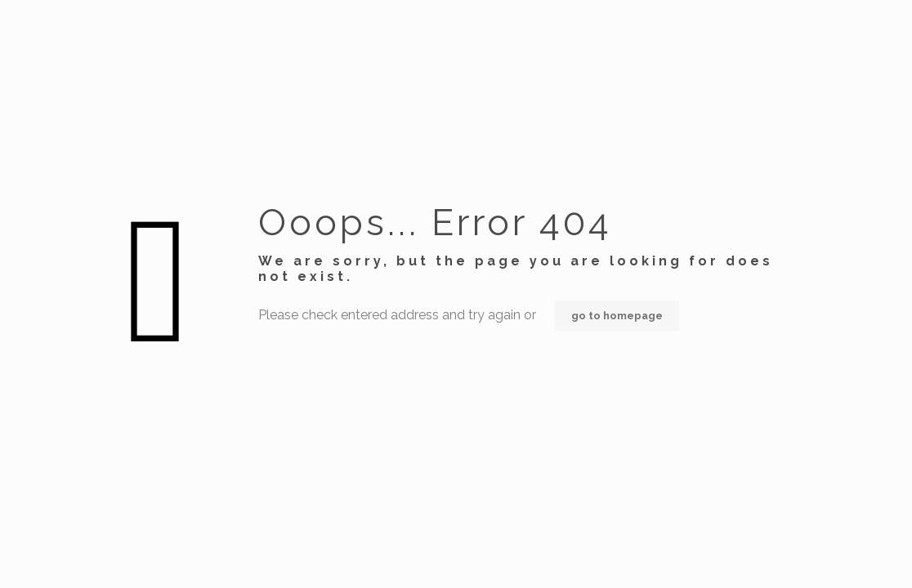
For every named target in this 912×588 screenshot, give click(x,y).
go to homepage (617, 316)
